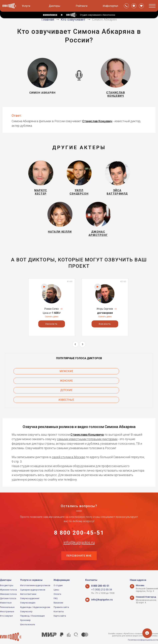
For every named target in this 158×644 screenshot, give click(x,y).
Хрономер (25, 613)
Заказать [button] (52, 333)
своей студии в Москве (68, 447)
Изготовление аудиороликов (35, 578)
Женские (79, 381)
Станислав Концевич (97, 123)
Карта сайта (60, 609)
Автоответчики (28, 587)
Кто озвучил (6, 609)
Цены (56, 583)
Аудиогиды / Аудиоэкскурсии (35, 600)
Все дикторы (7, 578)
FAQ (56, 591)
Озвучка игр (26, 604)
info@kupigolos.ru (79, 534)
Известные (32, 390)
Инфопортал (110, 6)
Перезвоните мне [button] (79, 548)
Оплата (57, 587)
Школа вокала (28, 617)
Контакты (59, 604)
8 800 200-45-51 (79, 524)
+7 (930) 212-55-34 (100, 583)
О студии (58, 578)
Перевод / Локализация (32, 609)
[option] (52, 316)
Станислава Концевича (87, 425)
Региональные (7, 600)
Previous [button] (76, 354)
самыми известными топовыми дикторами (87, 429)
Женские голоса (8, 587)
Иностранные (7, 604)
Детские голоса (8, 591)
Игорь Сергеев (105, 318)
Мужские (32, 381)
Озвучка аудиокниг (30, 591)
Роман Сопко (52, 318)
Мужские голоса (8, 583)
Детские (126, 381)
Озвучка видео (28, 596)
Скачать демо (52, 326)
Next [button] (82, 354)
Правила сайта (61, 600)
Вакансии (58, 596)
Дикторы (55, 6)
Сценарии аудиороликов (33, 583)
